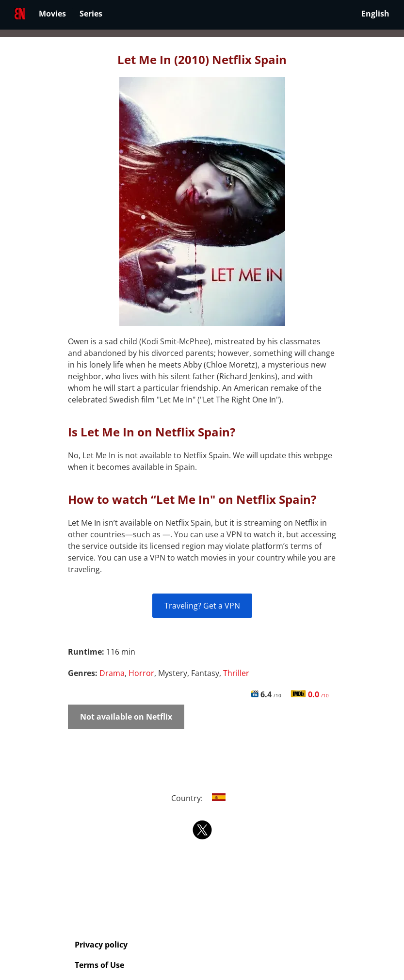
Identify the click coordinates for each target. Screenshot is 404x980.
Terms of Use (99, 965)
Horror (141, 673)
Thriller (236, 673)
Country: (202, 798)
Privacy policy (101, 945)
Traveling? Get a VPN (202, 606)
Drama (112, 673)
